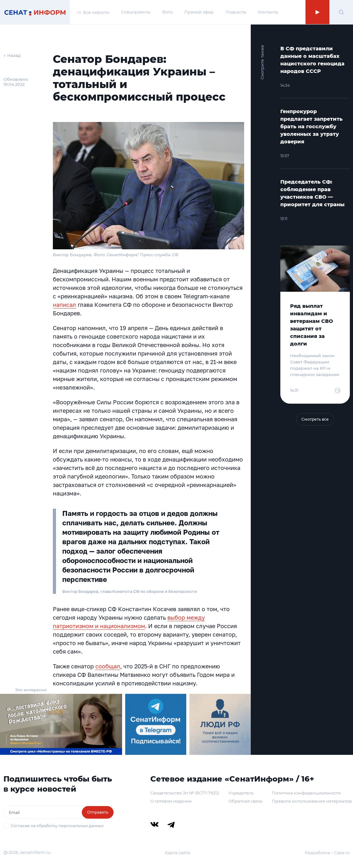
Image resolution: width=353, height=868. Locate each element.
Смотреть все (315, 419)
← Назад (12, 55)
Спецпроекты (136, 12)
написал (64, 305)
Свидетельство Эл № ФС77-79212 (185, 793)
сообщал (108, 666)
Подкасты (236, 12)
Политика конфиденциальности (306, 793)
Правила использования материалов (312, 801)
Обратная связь (245, 801)
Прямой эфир (199, 12)
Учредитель (241, 793)
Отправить (98, 812)
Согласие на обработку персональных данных (57, 826)
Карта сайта (178, 853)
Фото (167, 12)
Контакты (268, 12)
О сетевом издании (171, 801)
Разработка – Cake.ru (327, 853)
